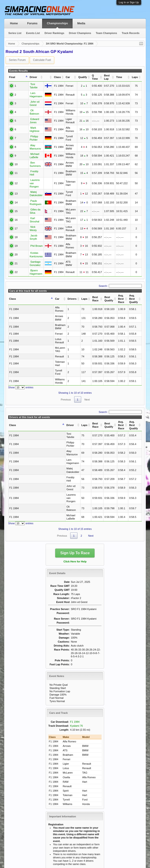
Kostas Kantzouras (32, 244)
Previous (66, 364)
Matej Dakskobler (31, 183)
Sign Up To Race (75, 481)
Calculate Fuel (42, 60)
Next (87, 364)
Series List (15, 33)
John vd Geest (29, 97)
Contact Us (103, 855)
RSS (142, 855)
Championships (57, 23)
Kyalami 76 (77, 653)
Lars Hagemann (30, 91)
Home (14, 23)
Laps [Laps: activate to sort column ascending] (135, 77)
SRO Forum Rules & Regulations (76, 825)
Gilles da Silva (29, 201)
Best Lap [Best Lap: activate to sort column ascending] (107, 77)
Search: (120, 273)
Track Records (131, 33)
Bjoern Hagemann (31, 260)
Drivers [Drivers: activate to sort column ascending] (44, 284)
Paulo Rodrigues (30, 192)
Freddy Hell (27, 166)
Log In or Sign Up (129, 2)
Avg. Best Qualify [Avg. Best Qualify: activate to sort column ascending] (125, 284)
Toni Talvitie (27, 85)
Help (115, 855)
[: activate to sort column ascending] (48, 77)
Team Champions (106, 33)
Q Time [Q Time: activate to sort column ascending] (95, 77)
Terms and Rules (135, 863)
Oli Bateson (27, 105)
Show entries (21, 351)
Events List (33, 33)
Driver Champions (80, 33)
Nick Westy (27, 218)
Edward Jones (29, 114)
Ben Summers (29, 157)
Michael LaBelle (30, 148)
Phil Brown (27, 236)
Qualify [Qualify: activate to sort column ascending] (82, 77)
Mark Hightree (29, 122)
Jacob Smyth (28, 227)
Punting (62, 815)
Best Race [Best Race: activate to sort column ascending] (67, 284)
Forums (32, 23)
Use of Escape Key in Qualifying (76, 819)
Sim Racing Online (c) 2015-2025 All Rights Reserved (38, 855)
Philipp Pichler (29, 131)
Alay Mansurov (29, 140)
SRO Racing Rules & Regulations (77, 822)
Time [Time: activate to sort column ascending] (119, 77)
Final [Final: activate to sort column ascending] (12, 77)
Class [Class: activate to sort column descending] (13, 284)
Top (135, 855)
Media (81, 23)
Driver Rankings (54, 33)
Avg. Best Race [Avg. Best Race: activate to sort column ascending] (105, 284)
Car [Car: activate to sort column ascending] (68, 77)
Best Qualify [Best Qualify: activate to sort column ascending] (84, 284)
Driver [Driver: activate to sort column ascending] (24, 77)
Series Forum (17, 60)
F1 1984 (75, 649)
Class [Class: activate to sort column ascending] (57, 77)
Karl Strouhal (28, 209)
